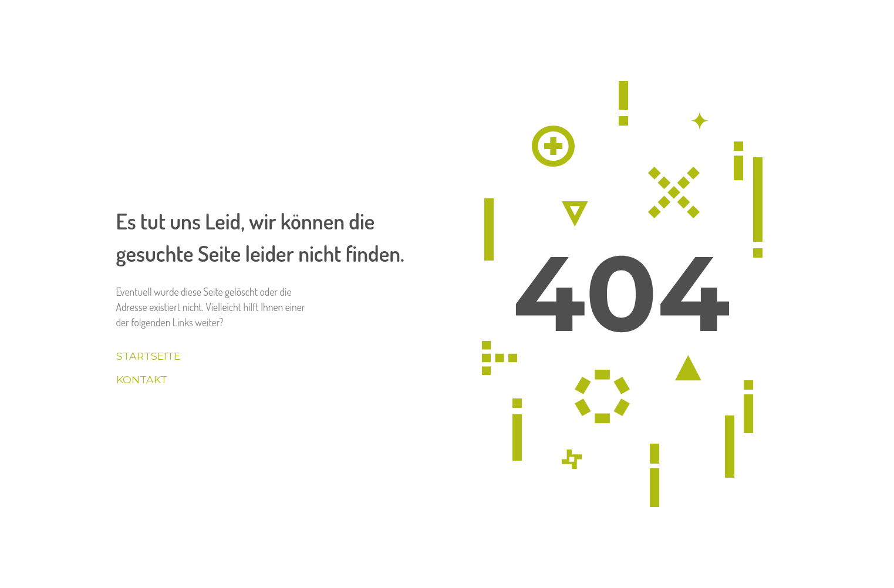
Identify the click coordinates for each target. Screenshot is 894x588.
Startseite (148, 356)
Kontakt (142, 379)
